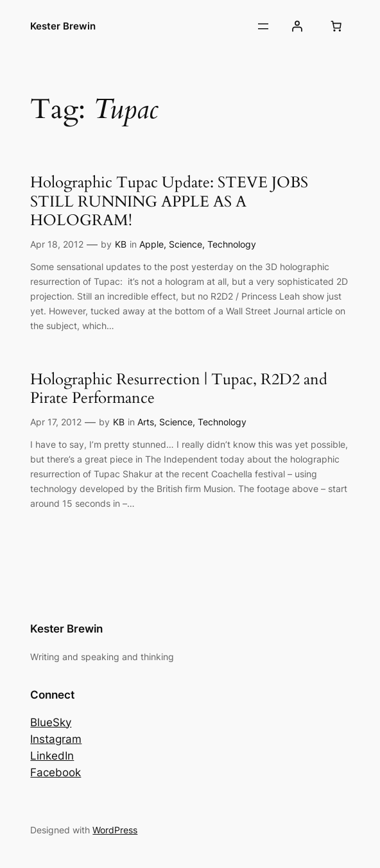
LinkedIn (52, 756)
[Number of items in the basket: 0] (336, 26)
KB (121, 244)
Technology (232, 244)
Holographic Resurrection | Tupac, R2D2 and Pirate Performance (179, 389)
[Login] (297, 26)
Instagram (56, 739)
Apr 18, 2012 (57, 244)
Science (186, 244)
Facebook (56, 772)
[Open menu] (263, 26)
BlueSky (51, 722)
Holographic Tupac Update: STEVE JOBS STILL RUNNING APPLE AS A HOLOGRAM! (169, 201)
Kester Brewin (63, 26)
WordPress (115, 830)
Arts (146, 422)
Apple (151, 244)
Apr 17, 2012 (56, 422)
